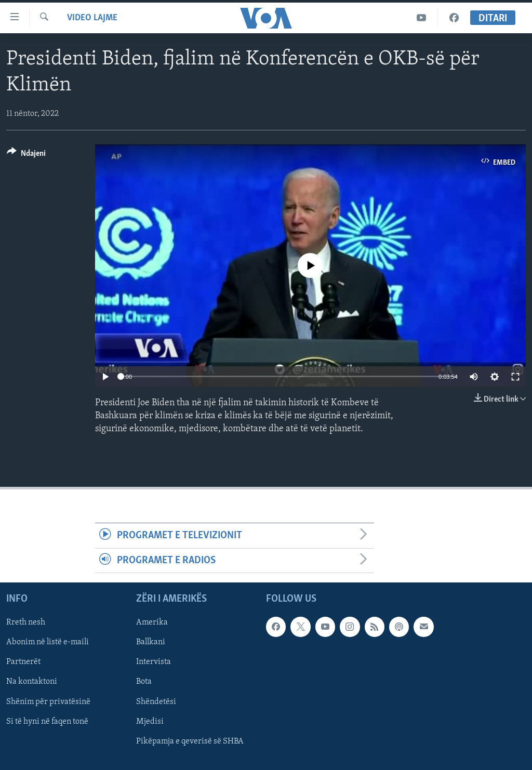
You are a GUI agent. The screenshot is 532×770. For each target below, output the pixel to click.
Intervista (154, 662)
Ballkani (151, 642)
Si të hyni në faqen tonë (47, 721)
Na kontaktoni (32, 682)
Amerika (152, 622)
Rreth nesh (26, 622)
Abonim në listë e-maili (48, 642)
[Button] (26, 155)
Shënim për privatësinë (48, 701)
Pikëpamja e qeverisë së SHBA (190, 741)
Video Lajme (92, 18)
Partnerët (23, 662)
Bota (144, 682)
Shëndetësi (156, 701)
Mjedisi (150, 721)
